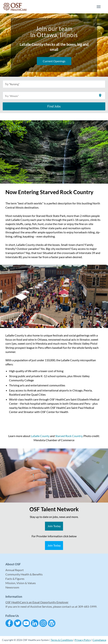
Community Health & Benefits (24, 574)
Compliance (99, 640)
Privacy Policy (83, 640)
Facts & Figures (15, 579)
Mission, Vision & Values (21, 583)
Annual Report (15, 570)
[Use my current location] (100, 96)
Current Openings (54, 61)
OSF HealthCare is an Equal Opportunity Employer (37, 602)
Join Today (54, 526)
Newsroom (12, 587)
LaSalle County (40, 436)
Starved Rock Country (69, 436)
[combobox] (54, 84)
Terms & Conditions (62, 640)
